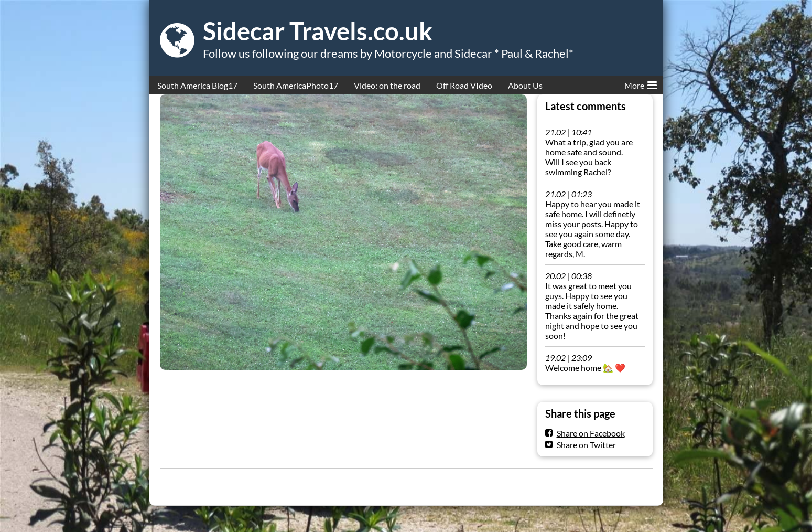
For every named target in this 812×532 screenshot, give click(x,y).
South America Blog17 (197, 85)
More (641, 83)
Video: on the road (387, 85)
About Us (525, 85)
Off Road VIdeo (464, 85)
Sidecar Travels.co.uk (318, 31)
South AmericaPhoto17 (296, 85)
